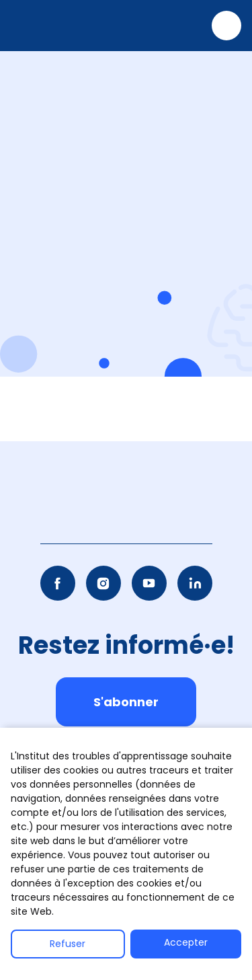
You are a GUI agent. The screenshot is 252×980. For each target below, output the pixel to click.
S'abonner (126, 702)
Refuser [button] (68, 944)
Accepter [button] (186, 942)
